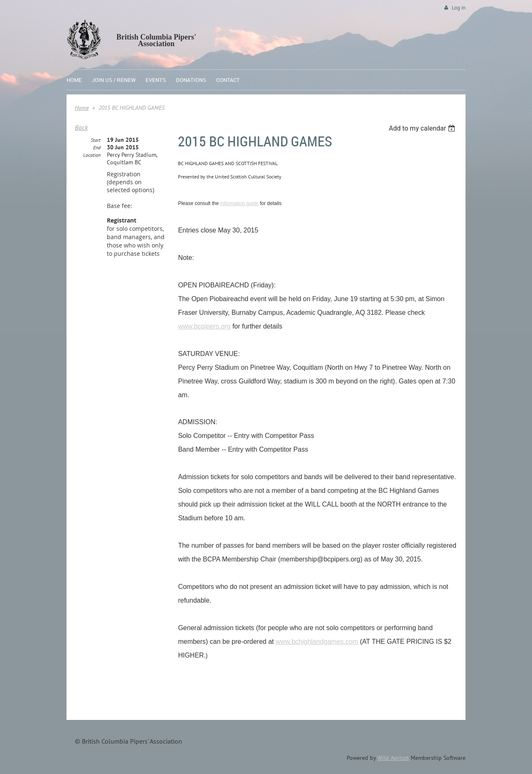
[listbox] (423, 128)
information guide (239, 203)
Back (81, 127)
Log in (459, 8)
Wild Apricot (393, 758)
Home (82, 108)
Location (92, 155)
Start (96, 140)
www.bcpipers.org (204, 326)
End (97, 147)
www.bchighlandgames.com (317, 642)
